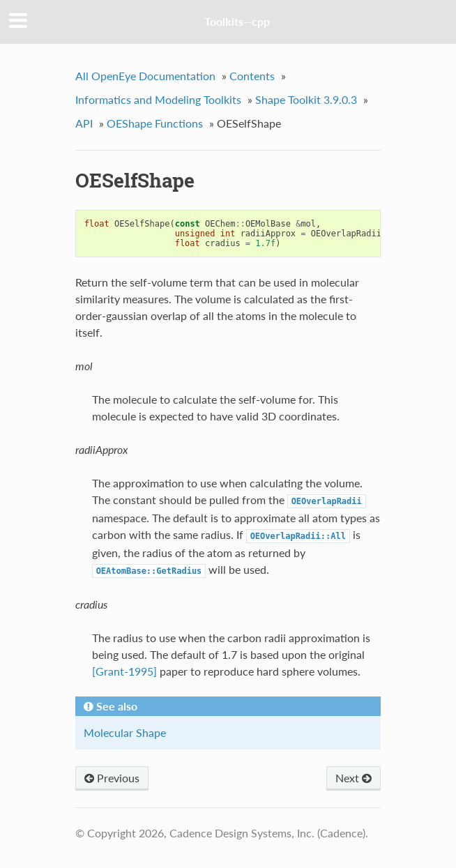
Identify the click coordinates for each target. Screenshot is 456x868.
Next (354, 778)
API (84, 123)
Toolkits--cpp (237, 21)
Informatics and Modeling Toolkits (158, 99)
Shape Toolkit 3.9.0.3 (306, 99)
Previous (112, 778)
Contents (252, 76)
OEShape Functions (155, 123)
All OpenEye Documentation (145, 76)
